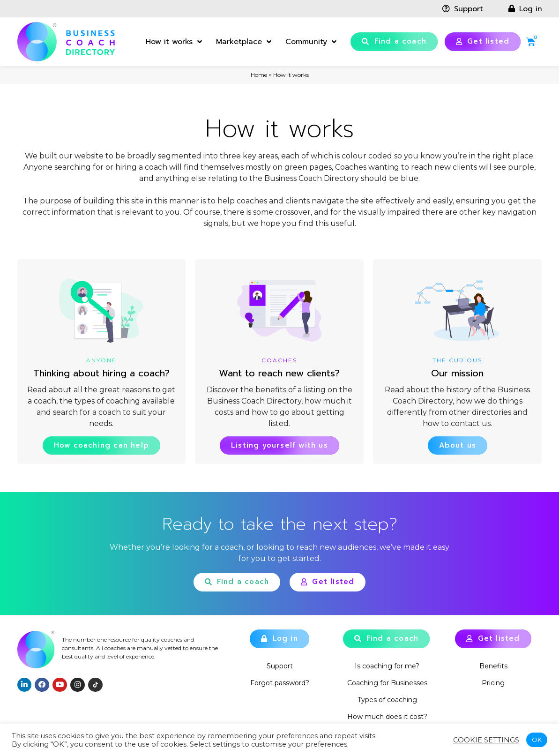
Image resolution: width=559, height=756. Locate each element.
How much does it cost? (387, 717)
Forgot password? (280, 683)
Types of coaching (387, 700)
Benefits (493, 666)
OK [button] (537, 740)
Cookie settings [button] (486, 740)
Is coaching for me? (387, 666)
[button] (394, 42)
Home (259, 75)
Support (280, 666)
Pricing (493, 683)
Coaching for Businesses (387, 683)
